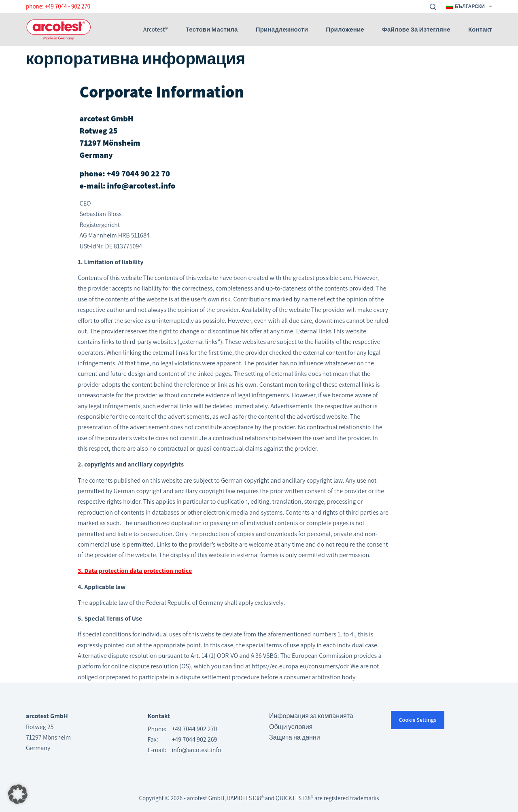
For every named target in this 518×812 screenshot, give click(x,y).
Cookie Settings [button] (418, 720)
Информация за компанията (311, 716)
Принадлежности (282, 30)
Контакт (480, 30)
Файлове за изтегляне (416, 30)
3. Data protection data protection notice (135, 571)
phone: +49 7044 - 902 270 (58, 6)
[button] (18, 794)
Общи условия (291, 727)
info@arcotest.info (197, 750)
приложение (345, 30)
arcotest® (155, 30)
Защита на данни (295, 737)
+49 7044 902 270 (195, 729)
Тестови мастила (212, 30)
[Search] (433, 7)
